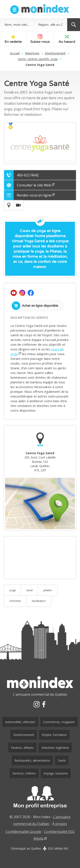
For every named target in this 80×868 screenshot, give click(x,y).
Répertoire (32, 53)
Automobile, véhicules (20, 722)
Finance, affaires (22, 748)
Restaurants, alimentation (32, 760)
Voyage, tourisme (56, 773)
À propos (60, 824)
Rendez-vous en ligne (36, 195)
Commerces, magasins (59, 722)
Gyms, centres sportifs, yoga (38, 59)
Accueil (15, 53)
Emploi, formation (54, 735)
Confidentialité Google (23, 832)
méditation (39, 601)
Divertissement (55, 53)
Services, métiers (24, 773)
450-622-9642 (28, 175)
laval (30, 590)
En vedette (13, 39)
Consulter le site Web (36, 185)
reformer (15, 601)
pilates (48, 590)
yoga (13, 590)
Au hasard (67, 39)
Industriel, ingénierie (55, 748)
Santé (62, 760)
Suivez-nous (40, 39)
